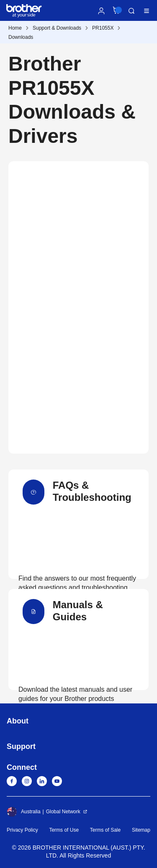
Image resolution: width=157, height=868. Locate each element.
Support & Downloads (57, 28)
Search (131, 11)
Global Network (63, 812)
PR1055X (103, 28)
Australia (24, 812)
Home (15, 28)
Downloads (21, 37)
